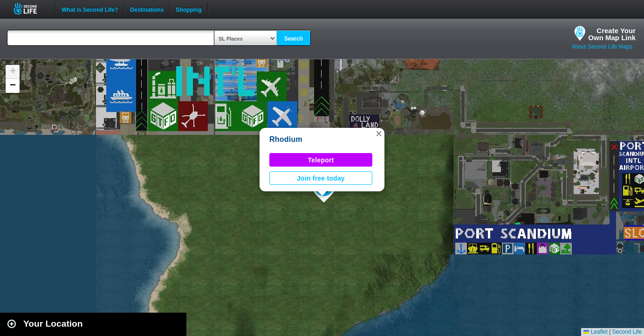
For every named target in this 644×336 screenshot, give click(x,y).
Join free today (321, 178)
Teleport (321, 160)
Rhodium (286, 139)
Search (294, 39)
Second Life (31, 9)
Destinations (147, 9)
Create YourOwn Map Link (612, 34)
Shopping (188, 9)
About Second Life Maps (602, 47)
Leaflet (595, 332)
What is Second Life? (90, 9)
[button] (379, 133)
